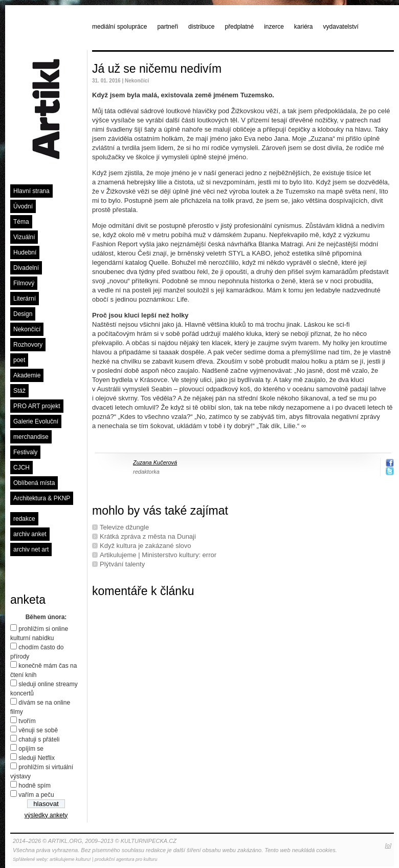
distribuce (201, 27)
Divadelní (26, 268)
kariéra (304, 27)
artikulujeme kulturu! (70, 859)
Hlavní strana (31, 191)
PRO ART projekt (37, 406)
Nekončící (27, 329)
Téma (21, 222)
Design (23, 314)
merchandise (31, 437)
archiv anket (30, 534)
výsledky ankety (46, 815)
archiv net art (31, 549)
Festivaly (25, 452)
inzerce (274, 27)
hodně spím (35, 786)
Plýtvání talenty (122, 564)
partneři (168, 27)
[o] (388, 845)
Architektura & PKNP (42, 498)
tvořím (27, 721)
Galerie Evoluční (36, 421)
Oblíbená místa (34, 483)
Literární (25, 299)
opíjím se (31, 749)
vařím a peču (36, 795)
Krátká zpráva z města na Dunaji (148, 536)
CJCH (21, 468)
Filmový (24, 283)
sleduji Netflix (37, 758)
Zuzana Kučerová (155, 462)
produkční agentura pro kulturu (126, 859)
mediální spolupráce (119, 27)
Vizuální (24, 237)
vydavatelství (341, 27)
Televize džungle (124, 527)
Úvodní (23, 206)
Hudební (25, 252)
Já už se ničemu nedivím (157, 69)
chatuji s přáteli (39, 739)
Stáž (19, 391)
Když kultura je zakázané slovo (145, 546)
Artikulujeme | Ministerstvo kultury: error (158, 555)
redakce (24, 519)
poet (19, 360)
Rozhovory (28, 345)
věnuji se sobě (38, 730)
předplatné (239, 27)
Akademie (27, 375)
